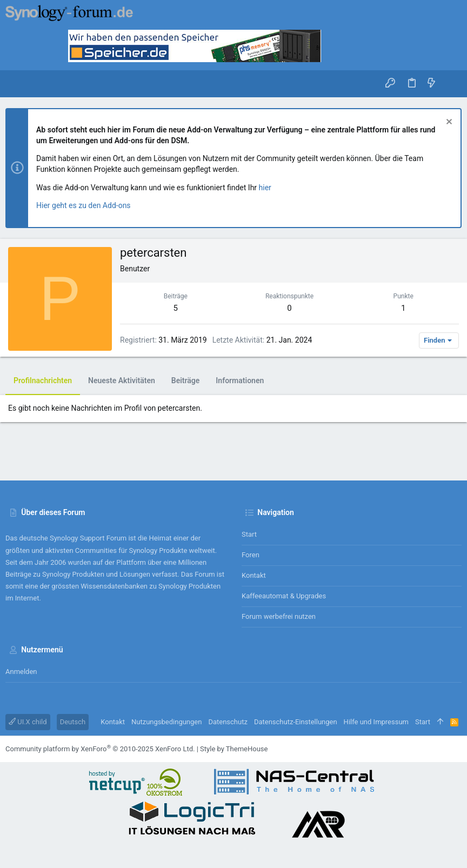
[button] (16, 84)
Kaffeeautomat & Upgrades (284, 596)
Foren (251, 555)
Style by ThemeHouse (234, 749)
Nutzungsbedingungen (166, 722)
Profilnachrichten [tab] (43, 380)
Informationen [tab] (240, 380)
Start (249, 534)
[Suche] (451, 84)
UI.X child (28, 722)
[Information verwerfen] (448, 123)
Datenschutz (228, 722)
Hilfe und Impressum (376, 722)
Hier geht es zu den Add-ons (84, 205)
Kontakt (254, 575)
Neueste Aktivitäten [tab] (122, 380)
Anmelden (21, 672)
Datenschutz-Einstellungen (296, 722)
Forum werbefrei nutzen (279, 616)
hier (265, 188)
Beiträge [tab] (186, 380)
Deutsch (73, 722)
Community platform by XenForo (100, 749)
